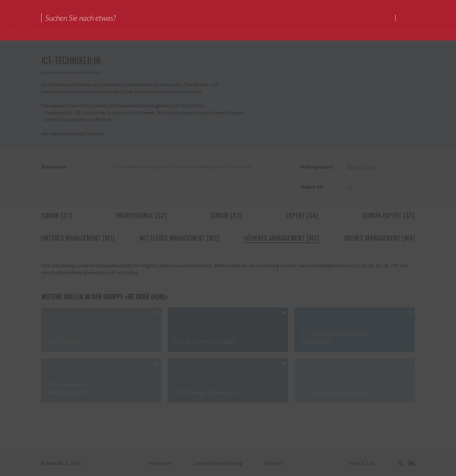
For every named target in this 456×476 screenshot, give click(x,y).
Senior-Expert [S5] (389, 215)
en (412, 14)
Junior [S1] (56, 215)
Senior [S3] (226, 215)
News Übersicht (314, 14)
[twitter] (400, 463)
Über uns (221, 14)
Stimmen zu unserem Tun (264, 14)
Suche (367, 14)
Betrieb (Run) (109, 35)
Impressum (160, 463)
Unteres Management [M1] (78, 238)
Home (47, 35)
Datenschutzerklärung (218, 463)
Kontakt (273, 463)
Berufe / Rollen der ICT (95, 14)
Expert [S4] (302, 215)
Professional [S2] (141, 215)
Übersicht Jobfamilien (75, 35)
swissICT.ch (362, 463)
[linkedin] (412, 463)
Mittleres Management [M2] (179, 238)
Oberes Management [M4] (380, 238)
